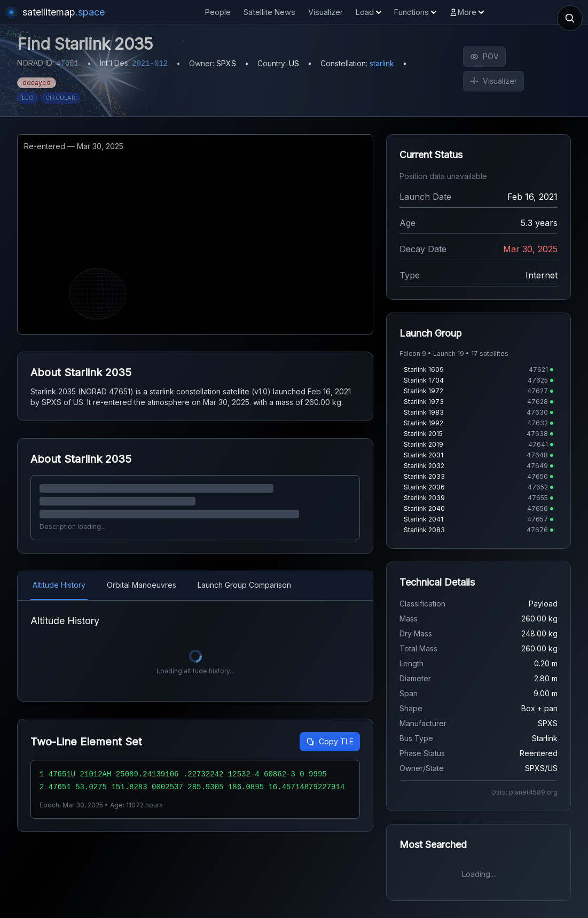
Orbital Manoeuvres (142, 585)
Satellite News (269, 12)
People (218, 12)
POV (484, 56)
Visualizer (326, 12)
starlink (382, 63)
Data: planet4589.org (524, 792)
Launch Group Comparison (244, 585)
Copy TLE (330, 741)
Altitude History (59, 585)
